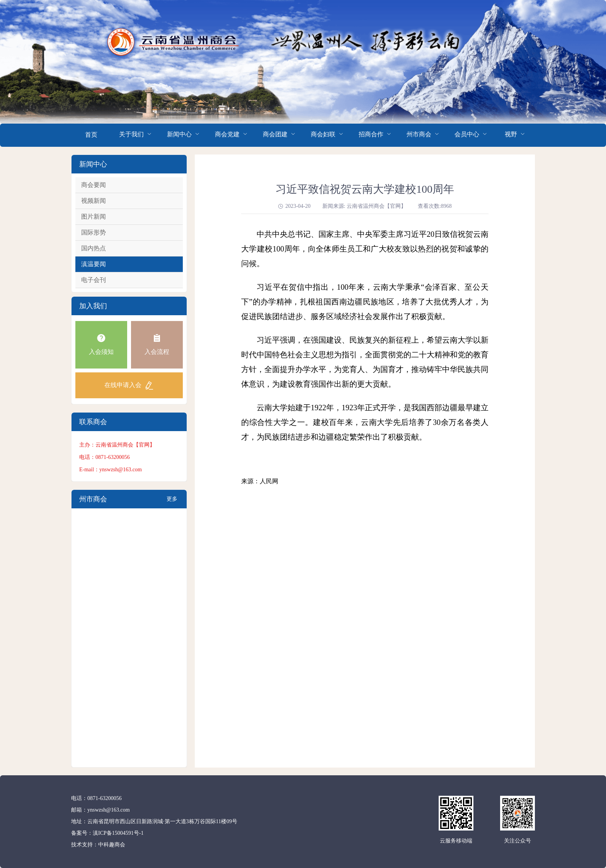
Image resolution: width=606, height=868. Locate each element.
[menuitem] (91, 135)
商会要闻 (94, 185)
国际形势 (94, 232)
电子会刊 (94, 280)
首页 (91, 135)
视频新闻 (94, 201)
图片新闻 (94, 217)
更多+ (172, 502)
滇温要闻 (94, 264)
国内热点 (94, 248)
